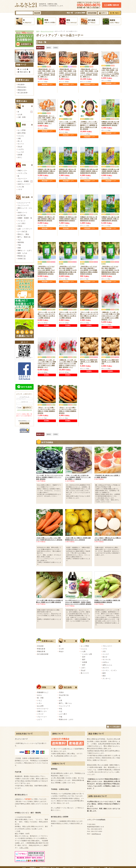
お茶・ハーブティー (25, 229)
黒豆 (104, 676)
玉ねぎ (20, 147)
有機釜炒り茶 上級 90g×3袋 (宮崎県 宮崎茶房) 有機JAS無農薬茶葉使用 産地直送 (89, 171)
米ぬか (61, 651)
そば (19, 240)
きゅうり (106, 668)
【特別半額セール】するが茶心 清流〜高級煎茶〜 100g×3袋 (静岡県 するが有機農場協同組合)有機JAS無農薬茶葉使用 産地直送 (68, 270)
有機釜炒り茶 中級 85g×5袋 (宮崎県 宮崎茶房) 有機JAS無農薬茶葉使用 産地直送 (110, 124)
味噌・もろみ (22, 253)
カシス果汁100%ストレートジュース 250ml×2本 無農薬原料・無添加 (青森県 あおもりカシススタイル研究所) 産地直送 (78, 602)
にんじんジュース (24, 203)
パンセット (22, 221)
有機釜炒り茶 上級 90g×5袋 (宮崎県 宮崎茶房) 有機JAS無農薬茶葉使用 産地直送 (110, 219)
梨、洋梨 (40, 698)
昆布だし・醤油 (23, 234)
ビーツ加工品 (22, 231)
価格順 (49, 48)
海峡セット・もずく (25, 250)
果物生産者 (22, 90)
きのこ (20, 157)
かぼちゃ (106, 662)
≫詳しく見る (24, 848)
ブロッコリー (107, 646)
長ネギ (105, 657)
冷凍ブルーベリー (24, 184)
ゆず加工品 (22, 215)
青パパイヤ (85, 673)
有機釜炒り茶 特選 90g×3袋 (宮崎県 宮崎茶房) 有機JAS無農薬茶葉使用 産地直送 (110, 171)
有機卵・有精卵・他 (25, 218)
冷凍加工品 (22, 259)
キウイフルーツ (43, 709)
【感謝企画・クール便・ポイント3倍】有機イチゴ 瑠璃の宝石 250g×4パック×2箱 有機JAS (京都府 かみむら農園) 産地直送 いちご (68, 364)
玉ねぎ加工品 (64, 695)
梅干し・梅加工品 (24, 237)
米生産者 (21, 85)
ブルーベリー (22, 179)
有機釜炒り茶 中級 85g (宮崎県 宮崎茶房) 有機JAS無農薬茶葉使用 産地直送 (89, 219)
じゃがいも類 (87, 654)
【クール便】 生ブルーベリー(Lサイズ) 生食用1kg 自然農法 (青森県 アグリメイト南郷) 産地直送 (49, 477)
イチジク (40, 714)
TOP (38, 31)
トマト (105, 649)
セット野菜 (22, 130)
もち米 (20, 114)
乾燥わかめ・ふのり (66, 719)
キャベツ (21, 144)
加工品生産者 (22, 93)
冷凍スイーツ (22, 213)
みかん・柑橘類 (23, 181)
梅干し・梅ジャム (65, 703)
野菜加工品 (22, 256)
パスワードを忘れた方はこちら (24, 410)
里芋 (84, 665)
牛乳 (61, 709)
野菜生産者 (22, 87)
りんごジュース (23, 205)
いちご (40, 700)
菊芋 (84, 660)
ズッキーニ (107, 678)
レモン (40, 703)
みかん (40, 695)
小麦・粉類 (22, 117)
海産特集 (21, 242)
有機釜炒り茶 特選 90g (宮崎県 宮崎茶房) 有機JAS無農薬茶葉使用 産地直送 (46, 219)
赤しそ (20, 141)
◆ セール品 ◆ (23, 69)
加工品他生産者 (43, 654)
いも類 (83, 651)
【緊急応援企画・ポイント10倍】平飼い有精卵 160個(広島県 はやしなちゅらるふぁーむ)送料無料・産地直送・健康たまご (89, 73)
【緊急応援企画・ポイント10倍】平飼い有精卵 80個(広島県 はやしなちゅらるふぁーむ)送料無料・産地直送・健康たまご (46, 73)
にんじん (21, 136)
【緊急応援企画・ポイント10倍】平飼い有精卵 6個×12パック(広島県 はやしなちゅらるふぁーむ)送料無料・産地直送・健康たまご (110, 72)
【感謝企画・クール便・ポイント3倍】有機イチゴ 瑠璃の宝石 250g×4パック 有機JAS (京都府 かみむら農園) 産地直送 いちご (47, 364)
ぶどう (40, 719)
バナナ (20, 189)
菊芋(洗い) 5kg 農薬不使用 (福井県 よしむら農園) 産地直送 (89, 362)
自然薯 (20, 155)
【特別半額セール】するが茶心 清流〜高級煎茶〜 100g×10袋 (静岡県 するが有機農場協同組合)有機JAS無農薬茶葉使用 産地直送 (46, 270)
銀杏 (104, 673)
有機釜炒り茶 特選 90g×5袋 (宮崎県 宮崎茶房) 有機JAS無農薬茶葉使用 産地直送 (68, 219)
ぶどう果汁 (22, 223)
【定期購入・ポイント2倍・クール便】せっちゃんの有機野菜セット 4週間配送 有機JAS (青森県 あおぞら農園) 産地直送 (89, 125)
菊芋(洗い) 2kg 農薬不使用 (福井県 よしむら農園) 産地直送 (110, 362)
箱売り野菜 (22, 133)
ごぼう (83, 668)
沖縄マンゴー (22, 171)
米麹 (19, 248)
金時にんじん (107, 665)
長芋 (84, 657)
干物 (19, 245)
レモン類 (21, 187)
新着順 (56, 48)
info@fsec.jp (96, 834)
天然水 (20, 226)
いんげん (21, 149)
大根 (19, 138)
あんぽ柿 (40, 706)
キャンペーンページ (47, 31)
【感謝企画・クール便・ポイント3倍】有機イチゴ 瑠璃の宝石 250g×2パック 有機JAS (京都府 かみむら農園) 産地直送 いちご (110, 316)
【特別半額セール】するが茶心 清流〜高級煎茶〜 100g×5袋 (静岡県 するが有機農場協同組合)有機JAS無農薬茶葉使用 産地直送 (110, 270)
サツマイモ (107, 660)
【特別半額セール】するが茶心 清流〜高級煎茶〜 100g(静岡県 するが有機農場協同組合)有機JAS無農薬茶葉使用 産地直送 (89, 270)
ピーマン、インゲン (110, 670)
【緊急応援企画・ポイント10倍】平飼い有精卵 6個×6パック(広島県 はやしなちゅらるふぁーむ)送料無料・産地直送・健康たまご (47, 120)
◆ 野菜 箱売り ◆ (24, 72)
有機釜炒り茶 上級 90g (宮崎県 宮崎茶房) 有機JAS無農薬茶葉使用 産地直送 (67, 171)
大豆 (104, 651)
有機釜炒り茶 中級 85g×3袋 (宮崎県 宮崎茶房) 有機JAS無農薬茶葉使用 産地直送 (47, 171)
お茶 (61, 700)
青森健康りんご (43, 692)
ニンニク (106, 654)
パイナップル (22, 173)
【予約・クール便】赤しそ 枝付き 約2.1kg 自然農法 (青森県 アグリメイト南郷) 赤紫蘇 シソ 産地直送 (78, 477)
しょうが (21, 152)
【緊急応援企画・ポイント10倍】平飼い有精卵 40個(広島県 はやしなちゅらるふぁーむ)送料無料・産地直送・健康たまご (68, 73)
